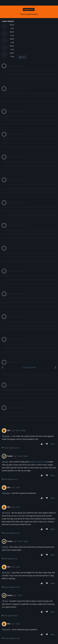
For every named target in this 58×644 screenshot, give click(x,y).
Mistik (7, 72)
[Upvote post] (42, 79)
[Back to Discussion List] (2, 3)
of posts (29, 3)
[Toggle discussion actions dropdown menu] (56, 3)
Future (7, 128)
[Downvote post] (47, 79)
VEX (6, 97)
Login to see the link (39, 97)
